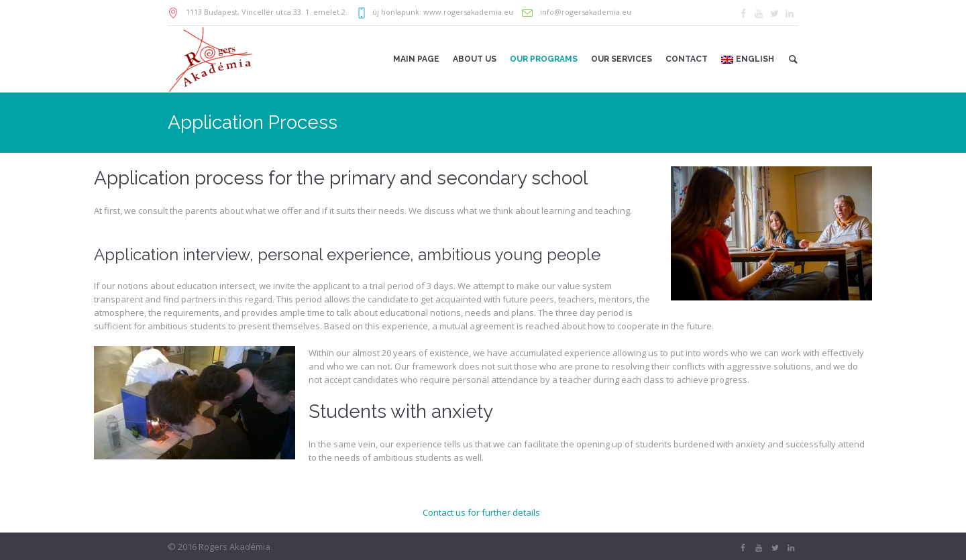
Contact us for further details (481, 512)
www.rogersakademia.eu (468, 12)
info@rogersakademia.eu (585, 12)
